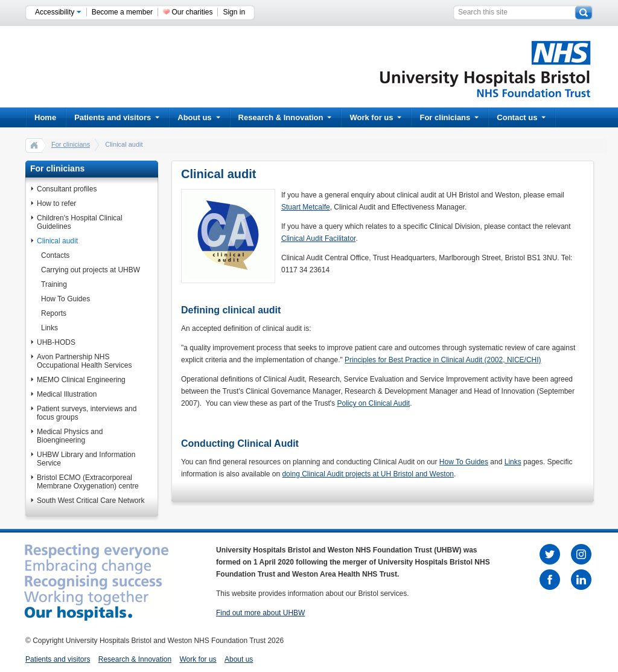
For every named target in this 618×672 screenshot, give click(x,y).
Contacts (55, 255)
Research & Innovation (285, 117)
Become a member (122, 12)
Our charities (192, 12)
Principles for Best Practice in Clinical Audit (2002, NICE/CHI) (443, 360)
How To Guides (65, 299)
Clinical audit (57, 241)
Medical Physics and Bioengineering (70, 436)
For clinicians (449, 117)
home (34, 145)
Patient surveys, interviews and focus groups (87, 413)
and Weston (434, 474)
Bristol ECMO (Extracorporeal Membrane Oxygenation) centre (88, 482)
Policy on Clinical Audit (373, 403)
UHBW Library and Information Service (86, 459)
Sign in (234, 12)
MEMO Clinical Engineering (81, 380)
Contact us (521, 117)
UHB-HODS (56, 342)
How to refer (56, 203)
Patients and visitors (117, 117)
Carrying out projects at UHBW (91, 270)
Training (54, 284)
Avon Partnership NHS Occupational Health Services (84, 361)
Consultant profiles (67, 189)
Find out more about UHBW (260, 613)
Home (45, 117)
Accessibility (58, 12)
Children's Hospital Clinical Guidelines (80, 222)
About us (199, 117)
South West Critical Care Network (91, 501)
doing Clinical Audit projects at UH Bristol (347, 474)
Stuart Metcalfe (306, 207)
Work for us (375, 117)
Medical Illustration (67, 394)
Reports (54, 313)
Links (49, 328)
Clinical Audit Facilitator (318, 238)
